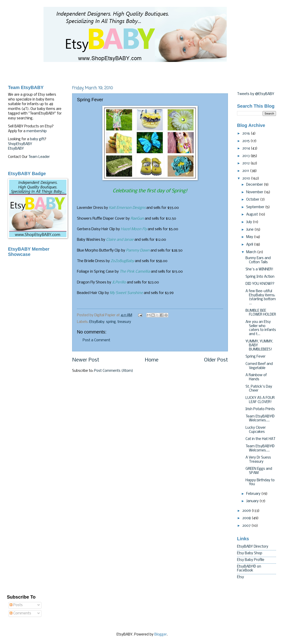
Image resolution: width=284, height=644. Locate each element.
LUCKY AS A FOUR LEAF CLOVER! (260, 400)
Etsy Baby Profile (251, 560)
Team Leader (39, 157)
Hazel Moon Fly (134, 229)
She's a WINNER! (259, 269)
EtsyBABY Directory (253, 547)
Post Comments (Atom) (114, 371)
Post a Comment (96, 340)
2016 (247, 134)
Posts (16, 605)
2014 (247, 148)
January (253, 501)
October (253, 200)
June (250, 230)
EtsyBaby (97, 322)
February (254, 494)
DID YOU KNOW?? (260, 284)
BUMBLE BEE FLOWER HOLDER (261, 313)
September (256, 207)
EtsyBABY (16, 149)
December (255, 185)
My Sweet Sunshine (126, 293)
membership (37, 131)
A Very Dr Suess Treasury (258, 460)
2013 (246, 156)
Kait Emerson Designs (127, 208)
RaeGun (137, 219)
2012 (246, 163)
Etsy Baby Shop (250, 553)
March (252, 252)
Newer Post (86, 360)
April (250, 245)
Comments (20, 613)
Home (152, 360)
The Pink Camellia (135, 272)
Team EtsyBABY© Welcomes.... (260, 419)
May (250, 237)
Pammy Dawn (138, 251)
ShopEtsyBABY (20, 144)
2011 (246, 171)
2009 (247, 511)
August (253, 215)
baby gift (37, 139)
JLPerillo (119, 282)
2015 (246, 141)
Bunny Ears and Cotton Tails (258, 260)
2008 (247, 518)
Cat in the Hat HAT (261, 439)
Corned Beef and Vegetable (259, 366)
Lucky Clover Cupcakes (256, 430)
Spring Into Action (260, 277)
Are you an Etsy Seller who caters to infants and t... (261, 328)
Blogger (161, 635)
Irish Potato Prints (260, 409)
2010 (247, 179)
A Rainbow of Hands (256, 377)
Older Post (216, 360)
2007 (247, 526)
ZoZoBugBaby (122, 261)
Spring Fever (255, 357)
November (255, 192)
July (250, 222)
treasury (124, 322)
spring (111, 322)
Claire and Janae (120, 240)
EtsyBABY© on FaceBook (249, 569)
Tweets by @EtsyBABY (256, 94)
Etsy (240, 577)
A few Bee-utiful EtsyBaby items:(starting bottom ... (261, 297)
